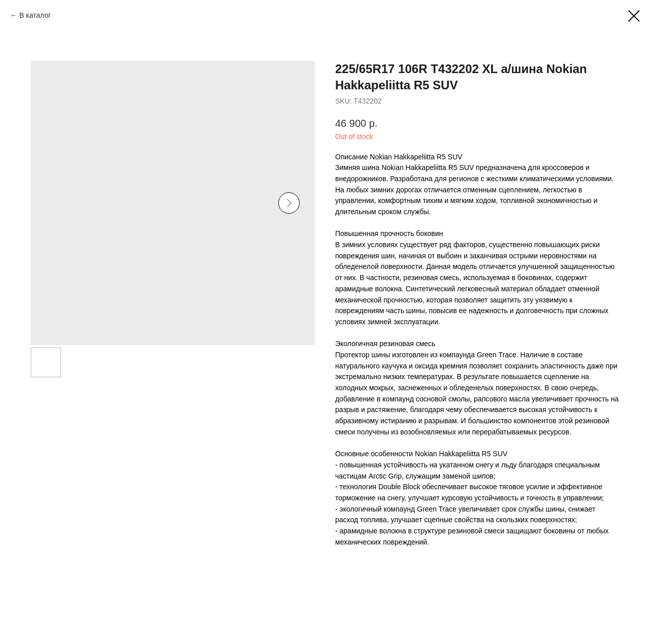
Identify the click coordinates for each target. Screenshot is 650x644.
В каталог (35, 15)
